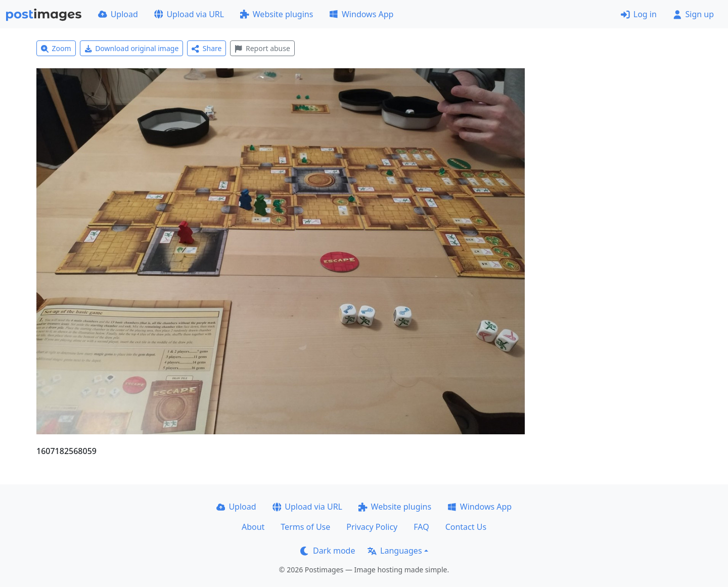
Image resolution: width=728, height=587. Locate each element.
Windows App (361, 14)
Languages (395, 551)
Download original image (132, 48)
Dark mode (328, 551)
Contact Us (466, 527)
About (253, 527)
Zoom (56, 48)
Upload (118, 14)
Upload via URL (189, 14)
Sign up (693, 14)
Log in (639, 14)
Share (207, 48)
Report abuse (262, 48)
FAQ (421, 527)
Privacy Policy (372, 527)
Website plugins (277, 14)
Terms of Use (305, 527)
